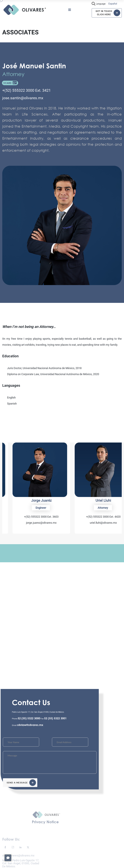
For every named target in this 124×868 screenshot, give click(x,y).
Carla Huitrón (31, 501)
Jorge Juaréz (93, 501)
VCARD (10, 83)
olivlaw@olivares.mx (30, 725)
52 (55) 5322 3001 (55, 718)
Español (113, 4)
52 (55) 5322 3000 (29, 718)
